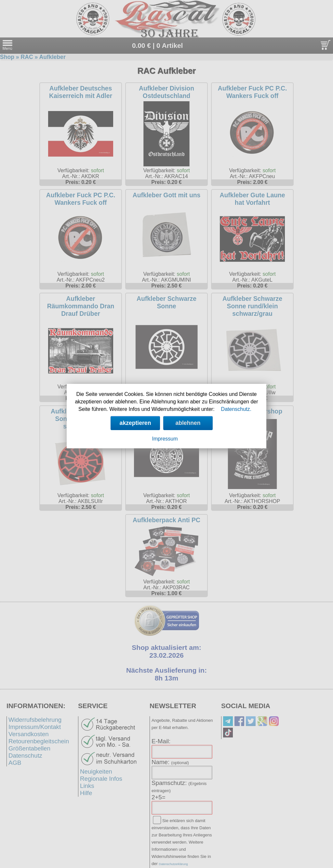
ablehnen (188, 423)
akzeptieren (135, 423)
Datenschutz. (236, 409)
